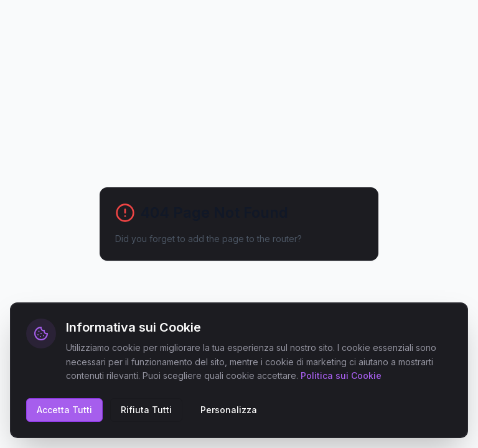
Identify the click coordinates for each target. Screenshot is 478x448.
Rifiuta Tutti (146, 410)
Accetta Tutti (64, 410)
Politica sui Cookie (341, 376)
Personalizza (229, 410)
